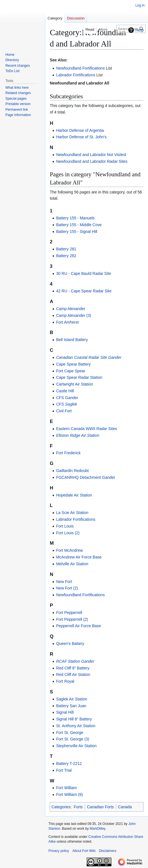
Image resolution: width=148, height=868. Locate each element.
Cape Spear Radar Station (79, 377)
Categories (61, 807)
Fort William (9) (69, 794)
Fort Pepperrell (69, 613)
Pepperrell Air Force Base (79, 626)
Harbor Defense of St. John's (81, 137)
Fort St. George (69, 733)
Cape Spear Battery (73, 364)
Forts (78, 807)
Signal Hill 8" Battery (74, 719)
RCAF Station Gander (75, 661)
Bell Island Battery (72, 340)
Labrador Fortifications (76, 75)
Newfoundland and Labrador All (79, 83)
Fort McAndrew (69, 550)
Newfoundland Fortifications (80, 68)
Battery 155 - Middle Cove (79, 225)
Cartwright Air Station (75, 384)
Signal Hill (65, 712)
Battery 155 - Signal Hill (77, 232)
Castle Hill (65, 391)
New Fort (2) (67, 588)
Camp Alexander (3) (74, 315)
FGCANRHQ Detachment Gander (86, 477)
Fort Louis (65, 526)
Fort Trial (64, 770)
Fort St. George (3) (72, 739)
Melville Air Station (72, 564)
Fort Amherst (67, 322)
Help (135, 30)
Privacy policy (59, 851)
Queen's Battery (70, 644)
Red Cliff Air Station (73, 675)
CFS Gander (67, 398)
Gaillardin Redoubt (72, 471)
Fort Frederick (68, 453)
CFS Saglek (67, 404)
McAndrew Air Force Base (79, 557)
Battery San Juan (71, 706)
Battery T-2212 (69, 764)
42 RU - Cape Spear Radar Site (84, 291)
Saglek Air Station (72, 699)
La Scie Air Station (72, 513)
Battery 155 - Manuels (75, 218)
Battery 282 (66, 256)
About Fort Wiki (84, 851)
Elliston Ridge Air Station (78, 435)
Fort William (66, 788)
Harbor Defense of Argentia (80, 130)
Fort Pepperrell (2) (72, 619)
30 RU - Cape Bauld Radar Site (83, 273)
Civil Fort (64, 411)
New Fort (64, 582)
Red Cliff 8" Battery (73, 668)
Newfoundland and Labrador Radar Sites (92, 161)
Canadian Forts (100, 807)
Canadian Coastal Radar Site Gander (89, 357)
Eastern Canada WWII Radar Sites (86, 429)
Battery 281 (66, 249)
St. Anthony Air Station (76, 726)
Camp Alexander (71, 309)
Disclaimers (107, 851)
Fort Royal (65, 681)
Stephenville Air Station (76, 746)
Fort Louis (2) (68, 533)
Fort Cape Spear (71, 371)
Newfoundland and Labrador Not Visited (91, 155)
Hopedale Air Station (74, 495)
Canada (125, 807)
